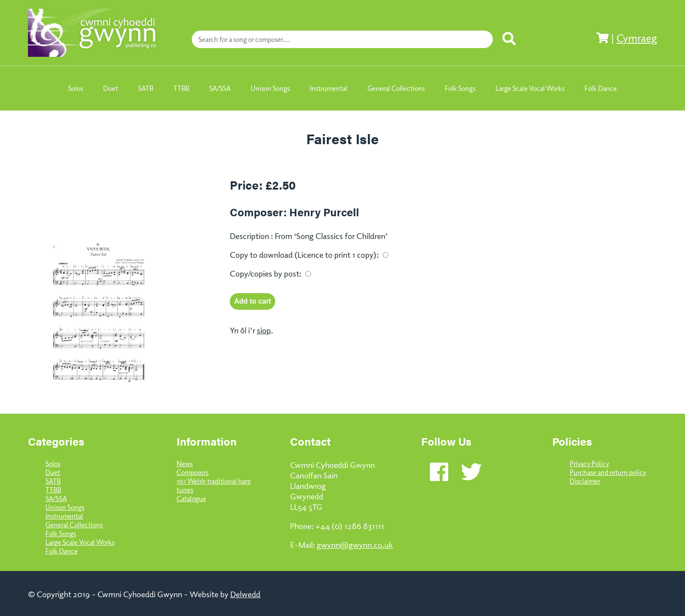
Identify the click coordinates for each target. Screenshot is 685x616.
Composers (192, 472)
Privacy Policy (589, 464)
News (185, 464)
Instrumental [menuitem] (329, 88)
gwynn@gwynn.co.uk (355, 544)
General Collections (74, 525)
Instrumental (64, 516)
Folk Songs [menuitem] (460, 88)
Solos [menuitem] (76, 88)
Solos (53, 464)
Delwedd (245, 594)
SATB (53, 481)
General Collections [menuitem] (396, 88)
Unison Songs (65, 507)
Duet (53, 472)
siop (264, 330)
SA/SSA (56, 498)
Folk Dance (62, 551)
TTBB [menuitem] (181, 88)
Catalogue (191, 498)
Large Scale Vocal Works (80, 542)
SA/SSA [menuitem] (220, 88)
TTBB (53, 490)
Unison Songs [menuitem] (270, 88)
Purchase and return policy (608, 472)
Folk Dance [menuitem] (601, 88)
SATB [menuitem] (146, 88)
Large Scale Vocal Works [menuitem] (530, 88)
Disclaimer (585, 481)
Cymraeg (637, 38)
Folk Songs (61, 533)
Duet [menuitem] (111, 88)
